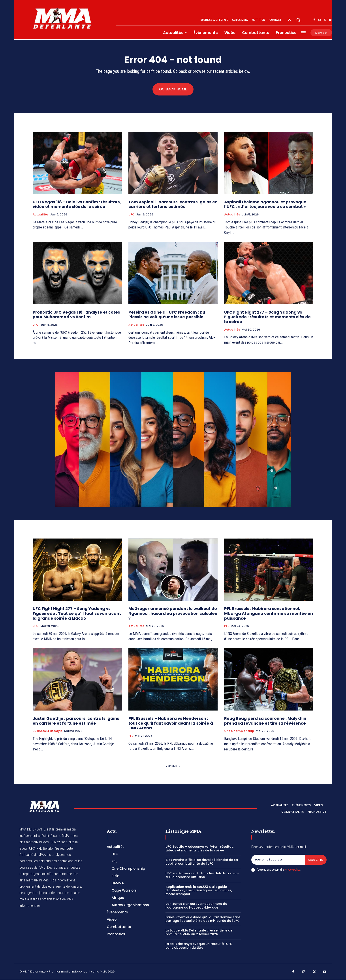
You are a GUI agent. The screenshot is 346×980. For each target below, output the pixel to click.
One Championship (239, 731)
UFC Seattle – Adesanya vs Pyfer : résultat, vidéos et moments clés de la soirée (199, 849)
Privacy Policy (292, 870)
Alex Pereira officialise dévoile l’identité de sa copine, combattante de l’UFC (202, 862)
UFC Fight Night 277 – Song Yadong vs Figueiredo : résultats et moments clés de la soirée (267, 317)
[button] (298, 20)
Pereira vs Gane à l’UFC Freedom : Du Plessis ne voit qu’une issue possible (167, 315)
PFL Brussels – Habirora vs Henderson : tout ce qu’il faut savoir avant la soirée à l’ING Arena (171, 724)
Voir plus (173, 766)
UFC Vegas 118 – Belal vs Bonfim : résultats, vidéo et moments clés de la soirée (77, 205)
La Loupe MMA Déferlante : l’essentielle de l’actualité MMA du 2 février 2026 (199, 932)
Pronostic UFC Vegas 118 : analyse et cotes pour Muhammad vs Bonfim (76, 315)
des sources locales (66, 893)
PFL (227, 627)
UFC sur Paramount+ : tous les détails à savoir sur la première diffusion (203, 875)
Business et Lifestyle (48, 731)
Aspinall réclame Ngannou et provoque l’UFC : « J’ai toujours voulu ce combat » (265, 205)
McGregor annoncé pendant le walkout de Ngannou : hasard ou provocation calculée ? (173, 614)
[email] (278, 860)
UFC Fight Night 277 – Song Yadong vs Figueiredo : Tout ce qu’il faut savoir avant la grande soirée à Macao (77, 614)
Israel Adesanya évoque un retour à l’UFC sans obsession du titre (199, 946)
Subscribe (316, 860)
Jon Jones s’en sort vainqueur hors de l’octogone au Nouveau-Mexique (196, 906)
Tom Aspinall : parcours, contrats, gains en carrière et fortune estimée (173, 205)
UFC (131, 215)
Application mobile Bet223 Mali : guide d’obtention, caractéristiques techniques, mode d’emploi (199, 891)
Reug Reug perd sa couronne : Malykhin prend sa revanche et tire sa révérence (265, 721)
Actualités (40, 215)
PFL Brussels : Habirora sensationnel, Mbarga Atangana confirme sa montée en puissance (269, 614)
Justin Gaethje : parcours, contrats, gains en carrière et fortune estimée (76, 721)
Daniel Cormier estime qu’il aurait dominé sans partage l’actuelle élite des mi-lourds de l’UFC (203, 919)
